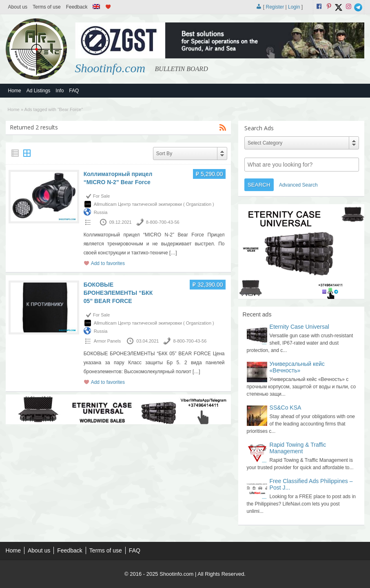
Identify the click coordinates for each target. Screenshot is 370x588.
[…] (173, 253)
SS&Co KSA (286, 408)
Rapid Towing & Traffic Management (298, 448)
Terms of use (47, 7)
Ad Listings (39, 91)
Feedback (77, 7)
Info (60, 91)
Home (15, 91)
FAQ (74, 91)
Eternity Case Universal (299, 327)
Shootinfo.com (110, 68)
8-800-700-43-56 (163, 222)
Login (294, 7)
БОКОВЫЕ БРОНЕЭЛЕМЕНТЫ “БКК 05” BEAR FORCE (118, 293)
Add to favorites (108, 263)
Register (275, 7)
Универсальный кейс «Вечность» (297, 367)
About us (18, 7)
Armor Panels (107, 341)
